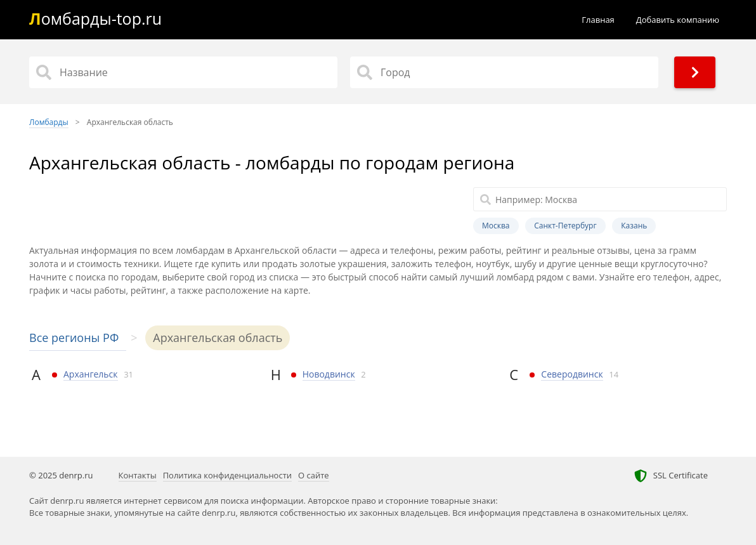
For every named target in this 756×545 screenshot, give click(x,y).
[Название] (183, 72)
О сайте (314, 475)
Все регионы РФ (74, 338)
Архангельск (91, 374)
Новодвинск (329, 374)
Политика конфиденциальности (227, 475)
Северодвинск (572, 374)
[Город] (504, 72)
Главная (598, 20)
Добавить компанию (678, 20)
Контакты (138, 475)
